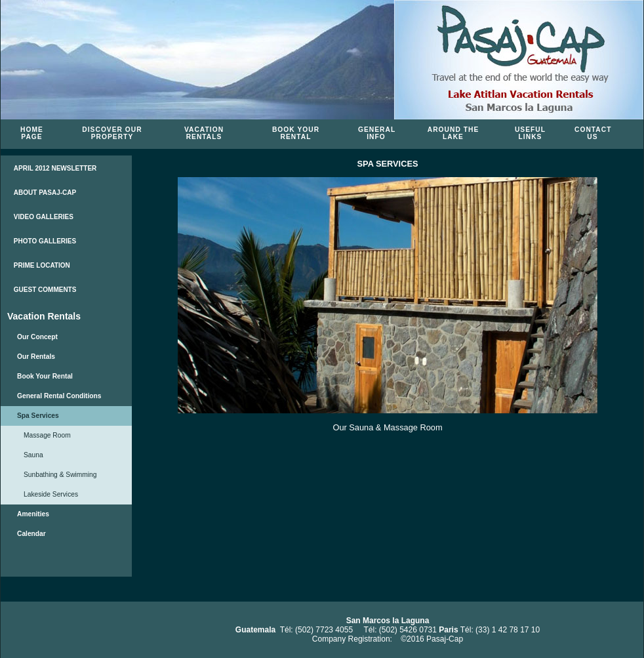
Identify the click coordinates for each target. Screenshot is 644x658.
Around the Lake (453, 133)
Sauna (33, 455)
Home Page (32, 133)
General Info (377, 133)
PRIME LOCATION (42, 265)
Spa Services (38, 416)
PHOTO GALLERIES (45, 241)
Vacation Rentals (204, 133)
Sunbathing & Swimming (60, 475)
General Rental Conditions (59, 396)
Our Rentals (36, 357)
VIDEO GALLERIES (44, 217)
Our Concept (37, 337)
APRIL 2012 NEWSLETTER (55, 168)
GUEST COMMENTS (45, 290)
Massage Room (47, 435)
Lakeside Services (51, 494)
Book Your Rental (296, 133)
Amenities (33, 514)
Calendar (31, 534)
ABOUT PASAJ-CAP (45, 193)
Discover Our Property (112, 133)
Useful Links (530, 133)
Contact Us (593, 133)
